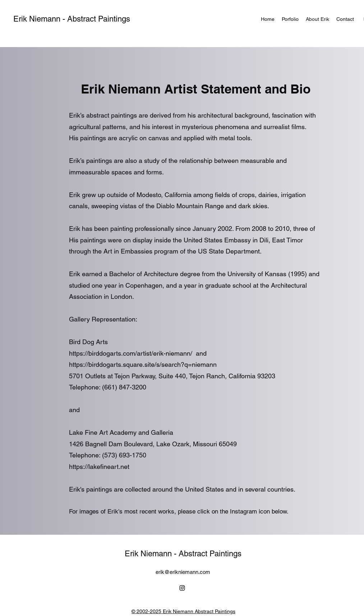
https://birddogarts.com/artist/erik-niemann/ (132, 353)
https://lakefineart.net (99, 467)
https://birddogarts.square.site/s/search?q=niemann (143, 364)
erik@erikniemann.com (183, 572)
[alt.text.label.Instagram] (182, 588)
